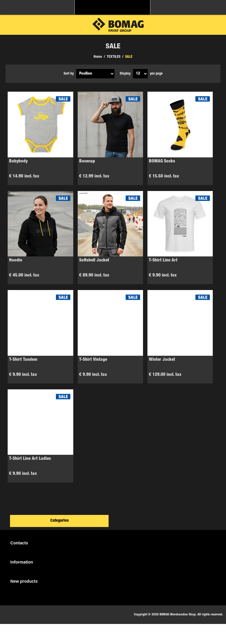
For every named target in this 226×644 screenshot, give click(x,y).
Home (98, 57)
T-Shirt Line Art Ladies (30, 459)
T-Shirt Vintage (93, 360)
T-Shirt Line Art (163, 260)
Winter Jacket (162, 360)
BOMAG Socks (162, 161)
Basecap (87, 161)
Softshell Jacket (94, 260)
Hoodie (16, 260)
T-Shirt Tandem (23, 360)
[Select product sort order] (95, 74)
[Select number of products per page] (140, 74)
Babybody (18, 161)
